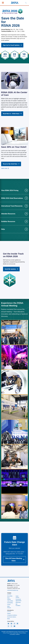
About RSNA (10, 596)
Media (8, 619)
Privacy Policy (9, 633)
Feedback (18, 634)
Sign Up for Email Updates (12, 45)
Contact (9, 605)
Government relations (12, 617)
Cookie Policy (16, 633)
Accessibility (12, 634)
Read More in (12, 114)
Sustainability (10, 603)
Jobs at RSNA (10, 601)
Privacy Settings (22, 633)
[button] (8, 623)
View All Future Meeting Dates (15, 560)
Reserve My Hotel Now (11, 164)
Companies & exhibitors (12, 615)
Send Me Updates (11, 269)
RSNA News (18, 602)
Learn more (5, 168)
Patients (9, 613)
